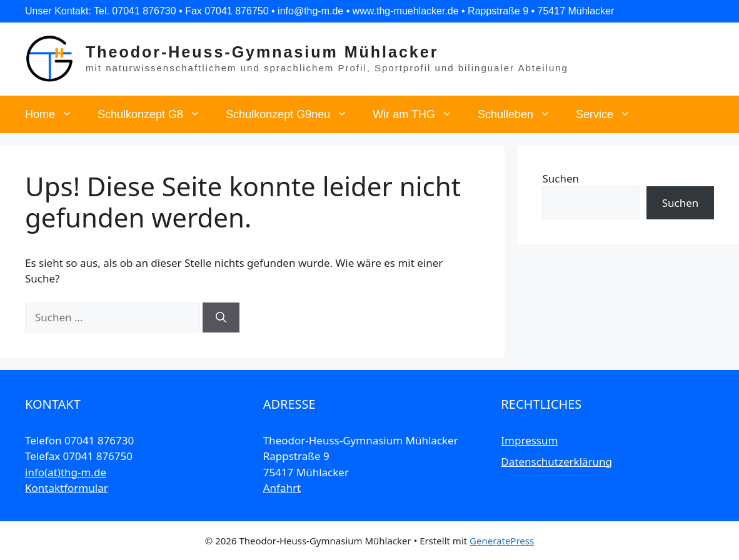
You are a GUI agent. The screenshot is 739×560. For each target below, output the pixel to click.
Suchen (561, 178)
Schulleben (520, 114)
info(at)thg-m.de (66, 472)
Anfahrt (282, 488)
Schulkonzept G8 (155, 114)
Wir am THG (419, 114)
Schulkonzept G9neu (293, 114)
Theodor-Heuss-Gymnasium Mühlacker (262, 52)
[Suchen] (221, 317)
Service (610, 114)
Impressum (529, 440)
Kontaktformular (67, 488)
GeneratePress (502, 541)
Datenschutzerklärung (556, 462)
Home (55, 114)
